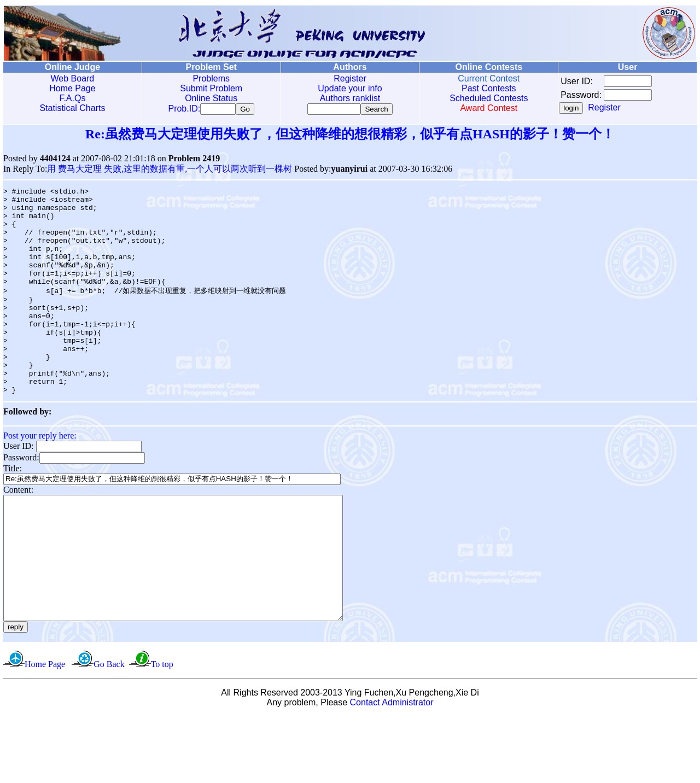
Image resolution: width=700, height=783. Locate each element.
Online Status (211, 98)
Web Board (73, 78)
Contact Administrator (392, 769)
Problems (211, 78)
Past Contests (489, 88)
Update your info (350, 88)
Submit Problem (211, 88)
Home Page (72, 88)
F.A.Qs (72, 98)
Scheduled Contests (489, 98)
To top (162, 731)
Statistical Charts (72, 108)
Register (350, 78)
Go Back (109, 731)
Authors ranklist (350, 98)
